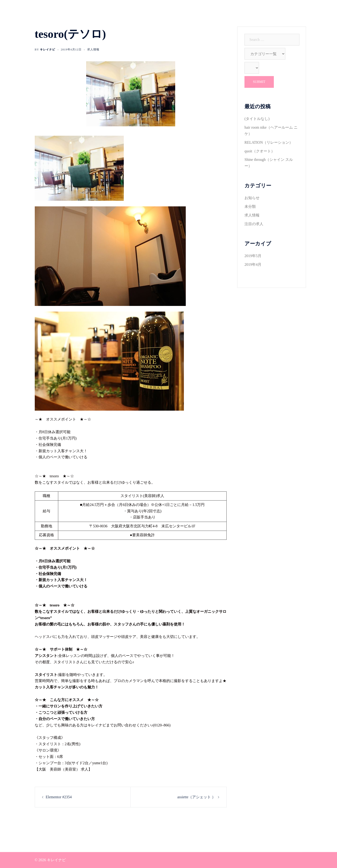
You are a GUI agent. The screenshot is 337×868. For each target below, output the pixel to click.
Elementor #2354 (59, 797)
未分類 (250, 206)
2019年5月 (253, 256)
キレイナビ (48, 50)
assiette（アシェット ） (196, 797)
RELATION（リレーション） (269, 142)
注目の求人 (254, 224)
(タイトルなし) (257, 119)
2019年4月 (253, 264)
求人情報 (93, 50)
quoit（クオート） (260, 151)
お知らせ (252, 198)
